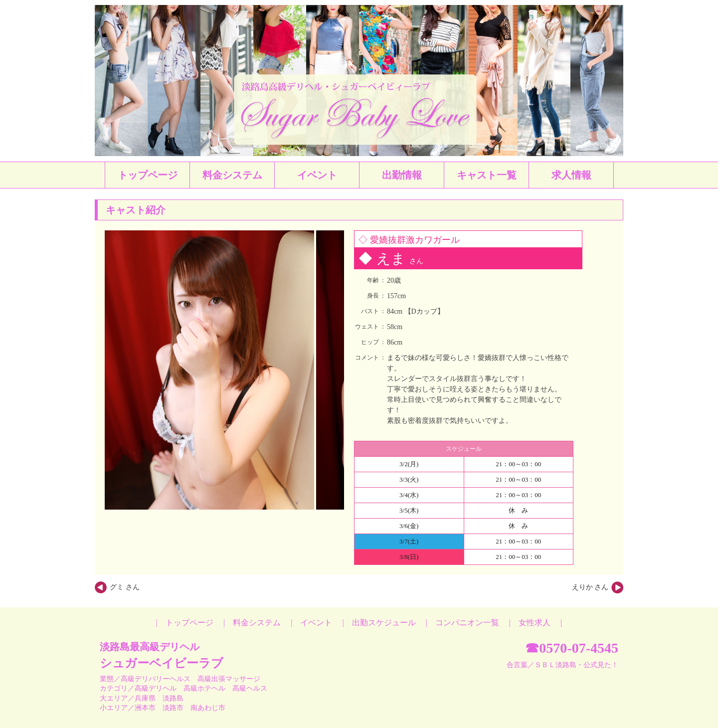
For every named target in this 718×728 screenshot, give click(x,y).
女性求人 (535, 623)
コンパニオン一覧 (467, 623)
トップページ (189, 623)
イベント (316, 623)
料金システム (257, 623)
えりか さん (590, 587)
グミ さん (125, 587)
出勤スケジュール (384, 623)
